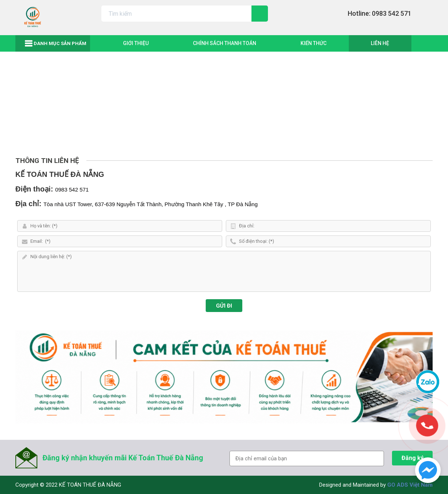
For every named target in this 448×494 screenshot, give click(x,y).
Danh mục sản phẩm (60, 43)
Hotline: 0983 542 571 (380, 13)
